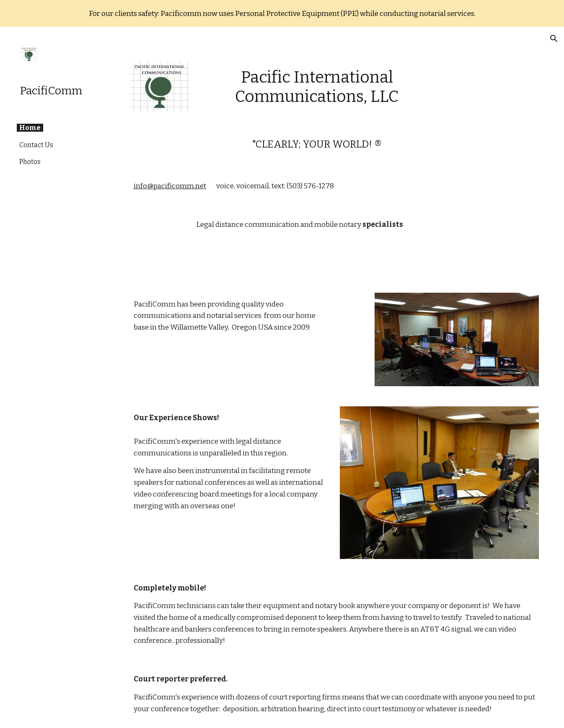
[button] (554, 39)
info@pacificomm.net (170, 186)
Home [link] (30, 128)
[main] (317, 87)
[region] (282, 13)
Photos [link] (30, 162)
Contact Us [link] (36, 145)
